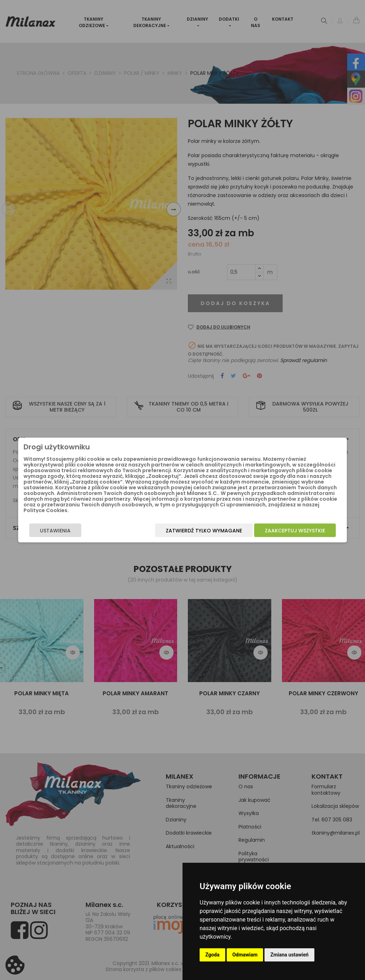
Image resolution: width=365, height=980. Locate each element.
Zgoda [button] (212, 955)
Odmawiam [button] (245, 955)
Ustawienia (46, 531)
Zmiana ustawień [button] (289, 955)
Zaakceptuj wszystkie (305, 531)
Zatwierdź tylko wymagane (214, 531)
